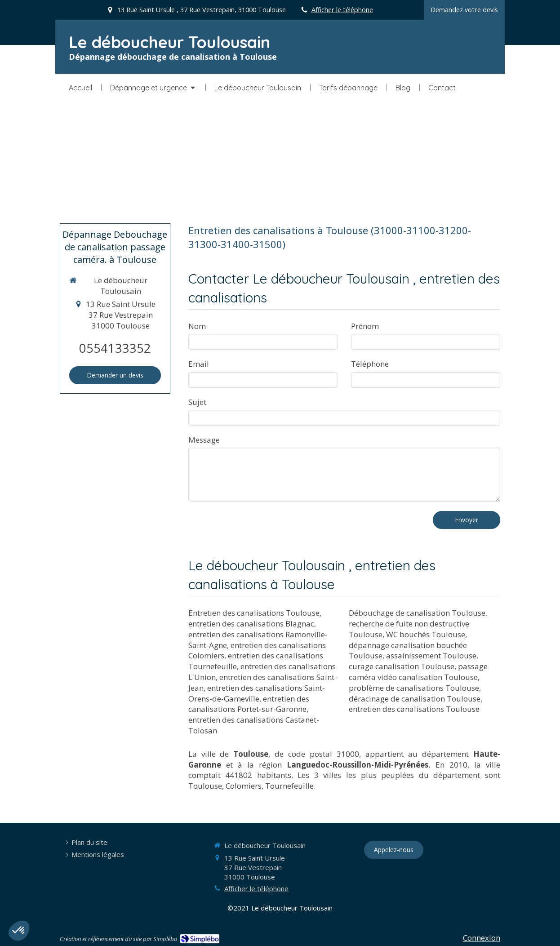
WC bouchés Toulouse (426, 634)
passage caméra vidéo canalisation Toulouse (418, 672)
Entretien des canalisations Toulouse (254, 613)
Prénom (365, 326)
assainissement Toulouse (431, 655)
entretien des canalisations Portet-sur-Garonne (249, 704)
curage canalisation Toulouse (402, 666)
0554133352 (115, 348)
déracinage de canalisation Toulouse (415, 699)
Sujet (197, 402)
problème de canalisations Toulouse (414, 688)
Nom (197, 326)
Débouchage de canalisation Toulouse (417, 613)
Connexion (482, 938)
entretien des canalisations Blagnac (251, 624)
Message (204, 440)
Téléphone (370, 364)
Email (199, 364)
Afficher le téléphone (342, 10)
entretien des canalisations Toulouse (414, 709)
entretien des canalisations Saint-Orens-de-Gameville (257, 693)
